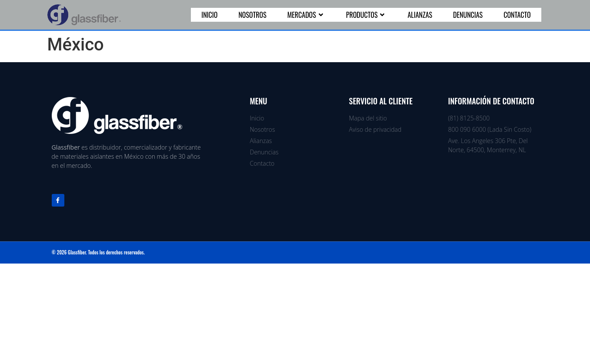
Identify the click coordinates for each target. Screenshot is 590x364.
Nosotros (252, 15)
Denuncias (468, 15)
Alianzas (420, 15)
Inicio (209, 15)
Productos (367, 15)
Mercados (306, 15)
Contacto (517, 15)
